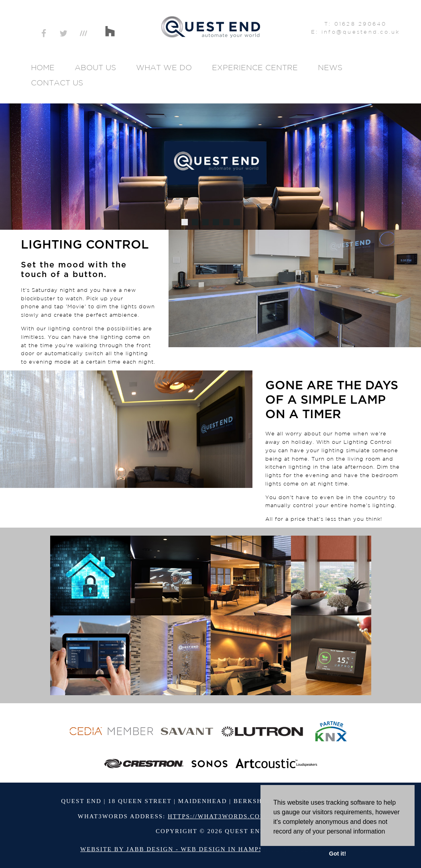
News (330, 67)
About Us (95, 67)
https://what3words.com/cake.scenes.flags (255, 816)
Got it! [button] (338, 854)
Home (43, 67)
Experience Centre (255, 67)
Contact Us (57, 83)
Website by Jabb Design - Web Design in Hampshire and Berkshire (210, 849)
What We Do (164, 67)
